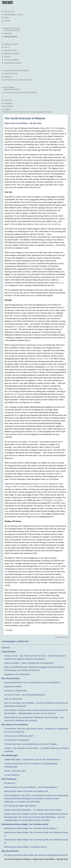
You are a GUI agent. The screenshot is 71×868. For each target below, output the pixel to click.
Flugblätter (10, 51)
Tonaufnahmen (11, 60)
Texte (7, 47)
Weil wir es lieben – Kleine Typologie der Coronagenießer (29, 663)
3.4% (43, 147)
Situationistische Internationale (21, 93)
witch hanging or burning (50, 500)
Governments (43, 484)
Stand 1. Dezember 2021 (15, 771)
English (8, 100)
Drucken (58, 637)
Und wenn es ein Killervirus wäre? (19, 736)
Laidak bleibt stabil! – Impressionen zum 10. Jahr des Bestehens (32, 759)
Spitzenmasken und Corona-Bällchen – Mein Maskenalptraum (31, 787)
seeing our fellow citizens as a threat (19, 486)
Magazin (8, 77)
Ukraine (8, 34)
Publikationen (11, 44)
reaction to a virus (47, 566)
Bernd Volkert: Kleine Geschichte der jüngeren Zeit (26, 791)
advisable (62, 566)
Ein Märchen (10, 783)
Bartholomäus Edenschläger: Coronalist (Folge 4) (26, 847)
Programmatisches (14, 15)
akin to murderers (18, 327)
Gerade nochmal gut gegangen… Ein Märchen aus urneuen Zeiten (33, 810)
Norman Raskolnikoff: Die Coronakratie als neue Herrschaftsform (32, 682)
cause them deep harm (52, 224)
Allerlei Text (23, 641)
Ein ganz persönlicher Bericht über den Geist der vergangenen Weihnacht (28, 112)
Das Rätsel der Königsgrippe (17, 740)
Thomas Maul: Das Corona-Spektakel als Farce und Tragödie (31, 744)
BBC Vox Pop (52, 128)
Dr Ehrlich (32, 263)
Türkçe (8, 110)
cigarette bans (35, 514)
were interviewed (53, 367)
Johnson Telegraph (17, 394)
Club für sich (11, 74)
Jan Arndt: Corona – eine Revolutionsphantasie (25, 695)
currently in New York (44, 359)
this (6, 572)
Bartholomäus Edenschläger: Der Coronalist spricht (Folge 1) (30, 828)
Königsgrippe (11, 37)
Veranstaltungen (13, 63)
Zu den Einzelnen (12, 775)
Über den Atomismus (13, 699)
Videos (7, 57)
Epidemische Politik (13, 687)
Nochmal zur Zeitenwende (16, 691)
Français (8, 103)
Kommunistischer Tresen (16, 71)
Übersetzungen (12, 54)
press (57, 484)
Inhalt (7, 18)
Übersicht (6, 648)
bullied (33, 484)
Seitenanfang (65, 637)
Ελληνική (9, 106)
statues (37, 224)
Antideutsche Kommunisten (18, 80)
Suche (7, 21)
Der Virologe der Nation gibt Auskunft (20, 806)
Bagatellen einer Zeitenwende (17, 674)
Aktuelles (9, 12)
